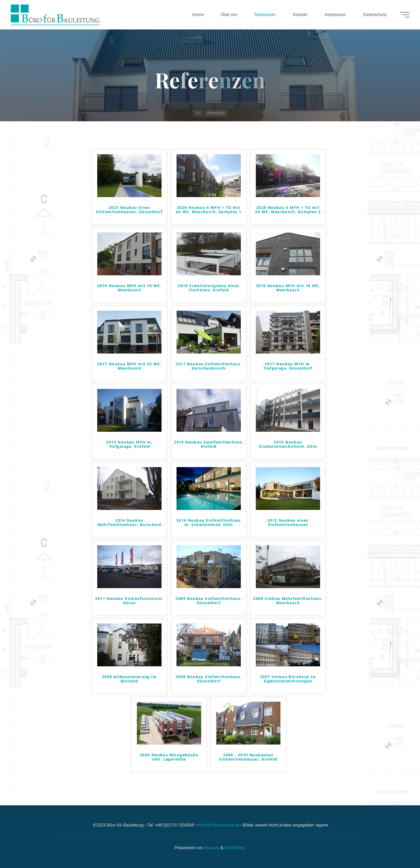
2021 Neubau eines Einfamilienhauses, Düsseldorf (129, 210)
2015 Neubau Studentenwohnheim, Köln (288, 445)
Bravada (211, 848)
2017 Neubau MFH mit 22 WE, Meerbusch (129, 366)
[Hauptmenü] (404, 15)
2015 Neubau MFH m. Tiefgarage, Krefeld (129, 445)
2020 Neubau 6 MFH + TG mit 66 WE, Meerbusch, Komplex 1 (209, 210)
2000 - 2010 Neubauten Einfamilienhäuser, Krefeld (248, 757)
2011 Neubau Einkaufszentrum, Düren (129, 601)
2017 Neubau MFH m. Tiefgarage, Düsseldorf (288, 366)
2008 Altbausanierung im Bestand (129, 679)
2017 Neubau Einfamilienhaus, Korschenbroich (209, 366)
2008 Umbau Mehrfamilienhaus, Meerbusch (288, 601)
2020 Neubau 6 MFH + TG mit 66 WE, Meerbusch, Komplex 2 (288, 210)
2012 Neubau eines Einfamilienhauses (288, 523)
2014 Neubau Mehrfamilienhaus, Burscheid (130, 523)
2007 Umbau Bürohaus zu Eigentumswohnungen (288, 679)
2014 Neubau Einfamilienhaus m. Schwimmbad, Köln (209, 523)
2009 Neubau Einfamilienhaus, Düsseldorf (209, 601)
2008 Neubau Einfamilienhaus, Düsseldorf (209, 679)
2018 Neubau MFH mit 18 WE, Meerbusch (288, 288)
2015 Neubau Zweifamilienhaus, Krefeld (209, 445)
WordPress (235, 848)
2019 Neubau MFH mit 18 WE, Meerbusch (129, 288)
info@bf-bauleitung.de (218, 825)
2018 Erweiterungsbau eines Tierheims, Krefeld (209, 288)
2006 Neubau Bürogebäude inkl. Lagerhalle (169, 757)
